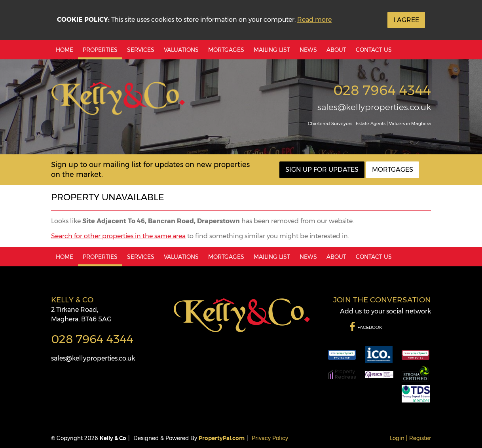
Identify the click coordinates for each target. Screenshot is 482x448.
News (308, 50)
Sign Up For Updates (322, 170)
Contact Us (374, 50)
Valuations (181, 50)
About (336, 50)
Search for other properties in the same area (118, 236)
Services (141, 50)
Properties (100, 50)
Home (65, 50)
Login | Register (410, 438)
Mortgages (226, 50)
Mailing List (272, 50)
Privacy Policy (270, 438)
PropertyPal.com (222, 438)
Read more (314, 20)
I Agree (406, 20)
